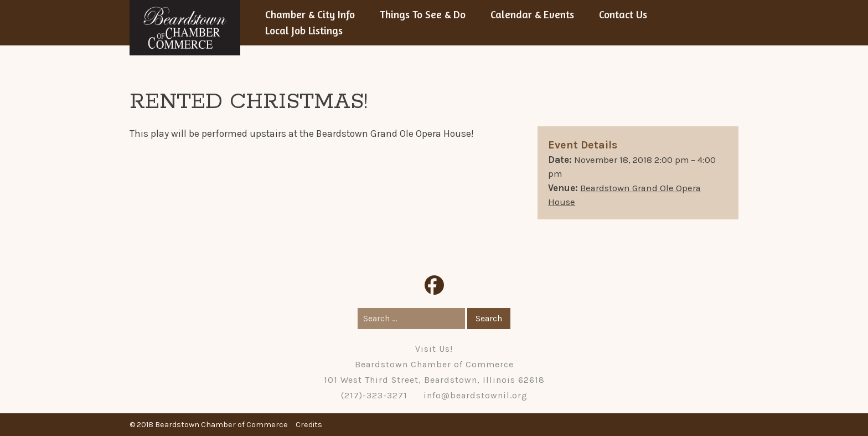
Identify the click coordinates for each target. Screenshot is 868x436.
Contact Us (623, 14)
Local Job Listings (304, 30)
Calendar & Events (532, 14)
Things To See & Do (423, 14)
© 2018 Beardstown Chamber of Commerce (209, 425)
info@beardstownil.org (476, 395)
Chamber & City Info (310, 14)
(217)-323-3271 (374, 395)
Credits (309, 425)
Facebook (434, 285)
